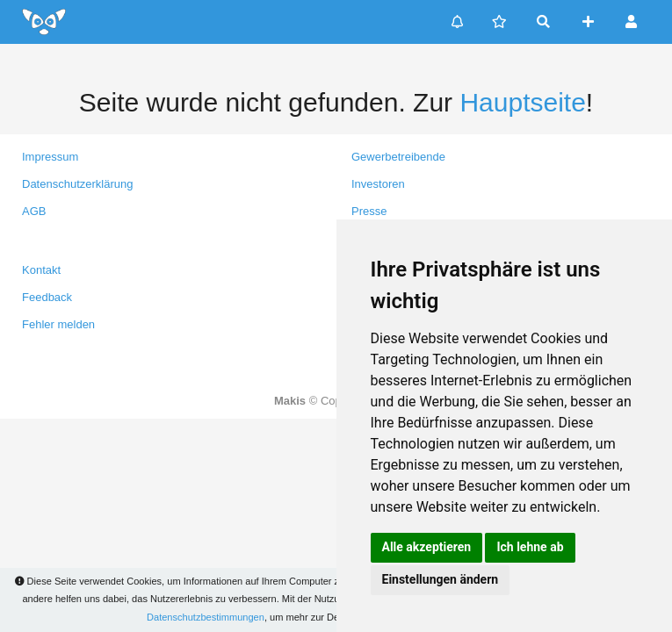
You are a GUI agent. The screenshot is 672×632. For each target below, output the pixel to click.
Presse (369, 211)
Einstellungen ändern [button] (441, 579)
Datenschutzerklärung (77, 184)
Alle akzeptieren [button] (427, 547)
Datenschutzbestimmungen (206, 617)
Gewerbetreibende (398, 157)
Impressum (50, 157)
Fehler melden (58, 324)
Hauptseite (522, 102)
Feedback (47, 297)
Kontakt (41, 270)
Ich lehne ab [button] (530, 547)
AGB (34, 211)
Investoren (378, 184)
